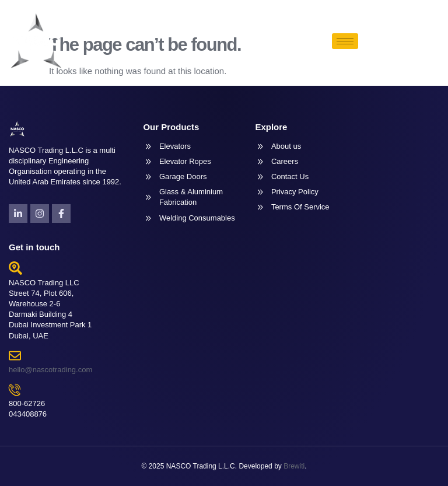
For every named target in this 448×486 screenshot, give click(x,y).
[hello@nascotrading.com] (15, 356)
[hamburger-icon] (345, 41)
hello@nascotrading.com (50, 370)
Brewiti (294, 466)
